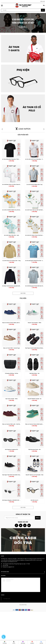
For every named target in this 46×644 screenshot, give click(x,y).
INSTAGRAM (3, 576)
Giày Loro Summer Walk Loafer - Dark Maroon (12, 424)
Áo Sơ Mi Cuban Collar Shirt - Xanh (11, 235)
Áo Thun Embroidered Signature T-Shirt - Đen (12, 159)
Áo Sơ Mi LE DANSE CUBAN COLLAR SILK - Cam (13, 210)
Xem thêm (23, 293)
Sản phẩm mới (23, 135)
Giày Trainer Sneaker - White (11, 399)
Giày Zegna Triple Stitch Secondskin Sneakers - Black (14, 475)
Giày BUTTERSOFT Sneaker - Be (34, 399)
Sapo (26, 605)
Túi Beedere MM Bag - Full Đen (11, 373)
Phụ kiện (23, 298)
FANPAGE (3, 595)
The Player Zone (7, 599)
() (44, 5)
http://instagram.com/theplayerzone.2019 (9, 562)
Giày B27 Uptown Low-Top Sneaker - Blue (34, 475)
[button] (44, 129)
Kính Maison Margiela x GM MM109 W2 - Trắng (12, 500)
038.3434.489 (5, 565)
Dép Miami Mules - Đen (35, 373)
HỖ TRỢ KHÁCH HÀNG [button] (23, 572)
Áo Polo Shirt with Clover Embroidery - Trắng (35, 159)
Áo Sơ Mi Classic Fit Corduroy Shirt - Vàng (12, 261)
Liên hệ (2, 556)
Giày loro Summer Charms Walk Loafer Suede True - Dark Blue (15, 323)
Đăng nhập (43, 1)
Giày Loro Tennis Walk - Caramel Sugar (11, 348)
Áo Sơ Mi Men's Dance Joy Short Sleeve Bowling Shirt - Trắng (15, 184)
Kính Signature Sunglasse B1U (11, 449)
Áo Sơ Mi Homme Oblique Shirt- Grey (34, 185)
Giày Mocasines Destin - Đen (35, 449)
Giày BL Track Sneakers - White (34, 323)
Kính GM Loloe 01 (34, 500)
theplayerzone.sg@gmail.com (8, 567)
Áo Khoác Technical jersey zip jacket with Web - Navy (14, 286)
